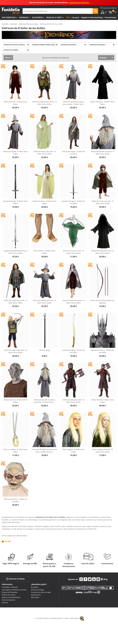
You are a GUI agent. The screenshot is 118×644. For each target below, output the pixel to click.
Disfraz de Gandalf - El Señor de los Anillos (15, 153)
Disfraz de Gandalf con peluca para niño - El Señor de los (45, 402)
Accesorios (37, 17)
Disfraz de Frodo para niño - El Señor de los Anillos (103, 203)
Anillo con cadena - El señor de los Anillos (15, 451)
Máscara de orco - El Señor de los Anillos (15, 402)
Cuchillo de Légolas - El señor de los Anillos (73, 352)
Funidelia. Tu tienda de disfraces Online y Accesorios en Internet (11, 11)
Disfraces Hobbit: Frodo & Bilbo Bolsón (45, 45)
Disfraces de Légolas (69, 45)
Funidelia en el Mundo (10, 588)
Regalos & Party (54, 17)
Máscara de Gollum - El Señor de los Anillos (15, 501)
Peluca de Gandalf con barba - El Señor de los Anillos (103, 153)
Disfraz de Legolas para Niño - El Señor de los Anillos (15, 352)
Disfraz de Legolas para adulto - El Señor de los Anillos (45, 104)
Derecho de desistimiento (11, 598)
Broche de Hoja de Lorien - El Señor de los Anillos (73, 253)
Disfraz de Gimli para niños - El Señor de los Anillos (74, 402)
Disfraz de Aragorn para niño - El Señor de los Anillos (15, 302)
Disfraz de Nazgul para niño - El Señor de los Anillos (103, 253)
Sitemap (5, 603)
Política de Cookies (9, 595)
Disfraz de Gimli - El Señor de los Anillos (103, 402)
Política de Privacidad (10, 593)
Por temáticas (9, 17)
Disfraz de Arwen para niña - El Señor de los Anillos (45, 153)
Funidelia (5, 24)
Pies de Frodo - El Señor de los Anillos (44, 253)
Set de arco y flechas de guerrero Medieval (103, 302)
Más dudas (35, 598)
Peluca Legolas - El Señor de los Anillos (74, 451)
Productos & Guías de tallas (41, 593)
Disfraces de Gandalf (98, 45)
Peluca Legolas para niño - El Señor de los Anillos (103, 451)
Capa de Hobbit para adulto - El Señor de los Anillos (74, 302)
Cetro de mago (45, 351)
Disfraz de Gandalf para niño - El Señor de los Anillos (44, 302)
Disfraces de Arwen (11, 51)
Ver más (8, 542)
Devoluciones (36, 595)
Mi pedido (35, 588)
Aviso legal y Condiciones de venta (14, 590)
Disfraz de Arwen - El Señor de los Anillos (44, 203)
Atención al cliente (15, 580)
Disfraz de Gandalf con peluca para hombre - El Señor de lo (74, 104)
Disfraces (24, 17)
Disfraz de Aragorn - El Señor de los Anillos (74, 153)
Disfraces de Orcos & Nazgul (15, 45)
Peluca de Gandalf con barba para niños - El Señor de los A (44, 451)
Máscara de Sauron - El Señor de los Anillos (103, 352)
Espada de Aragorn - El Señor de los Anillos (73, 203)
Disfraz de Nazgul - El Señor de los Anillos (103, 104)
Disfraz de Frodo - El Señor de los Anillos (15, 104)
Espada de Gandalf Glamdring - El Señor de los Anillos (15, 253)
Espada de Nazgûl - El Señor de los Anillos (15, 203)
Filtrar (7, 58)
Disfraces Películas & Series (28, 24)
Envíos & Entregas (37, 590)
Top (68, 17)
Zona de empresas (8, 601)
